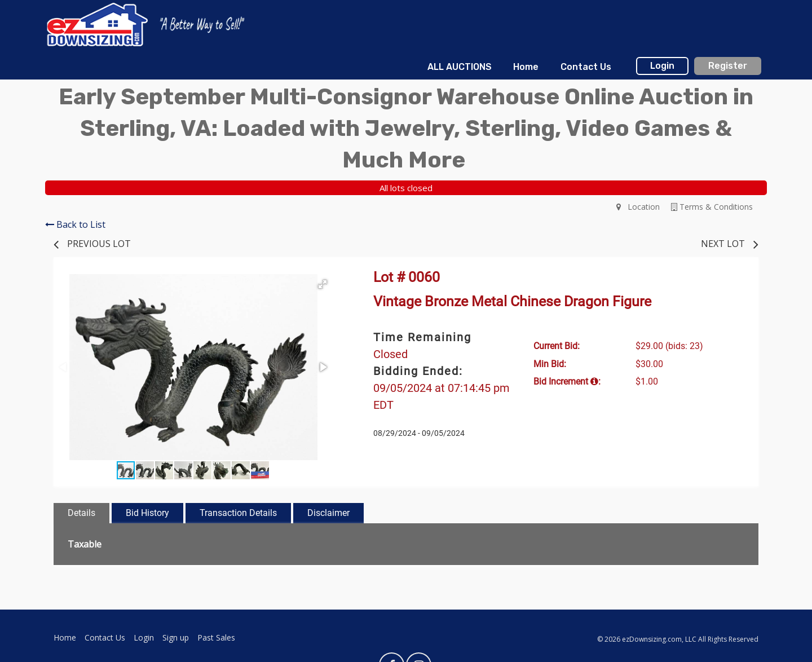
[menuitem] (460, 67)
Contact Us (586, 67)
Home (526, 67)
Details (81, 513)
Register (728, 66)
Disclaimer (328, 513)
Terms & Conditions (712, 207)
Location (638, 207)
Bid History (147, 513)
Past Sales (216, 637)
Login (662, 66)
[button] (323, 284)
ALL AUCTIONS (460, 67)
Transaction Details (238, 513)
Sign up (176, 637)
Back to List (75, 224)
